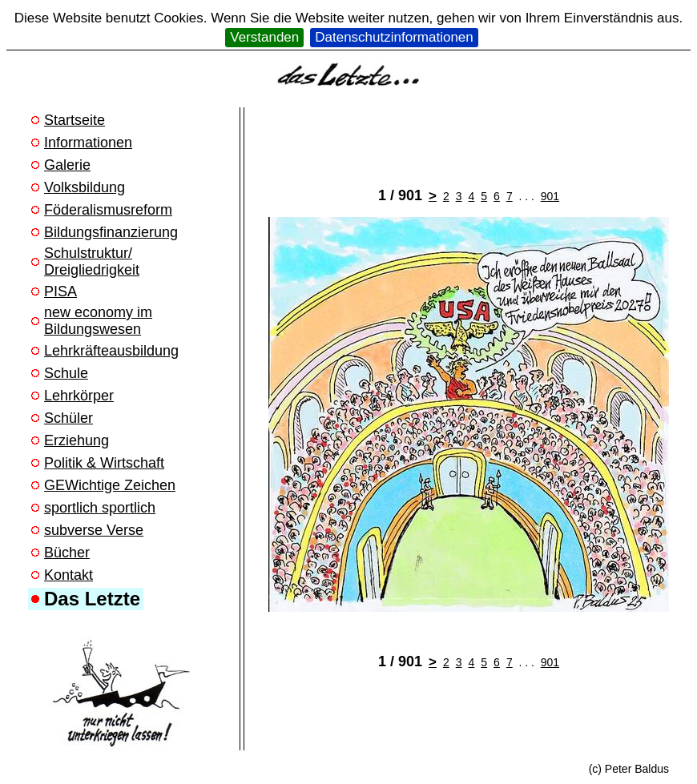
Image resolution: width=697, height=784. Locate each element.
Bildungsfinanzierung (111, 232)
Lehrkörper (79, 396)
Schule (66, 373)
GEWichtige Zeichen (110, 485)
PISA (60, 291)
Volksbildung (85, 187)
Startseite (75, 120)
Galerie (67, 165)
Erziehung (77, 440)
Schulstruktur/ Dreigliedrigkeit (92, 261)
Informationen (88, 143)
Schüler (68, 418)
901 (550, 196)
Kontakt (68, 575)
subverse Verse (94, 530)
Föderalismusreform (108, 210)
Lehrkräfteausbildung (111, 351)
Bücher (67, 553)
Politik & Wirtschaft (104, 463)
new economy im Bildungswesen (98, 321)
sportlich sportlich (100, 508)
